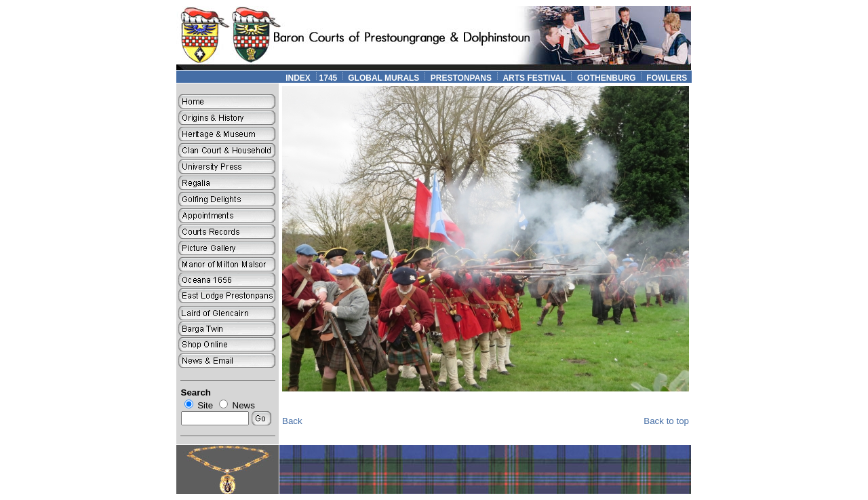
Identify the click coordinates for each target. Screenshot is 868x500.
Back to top (666, 421)
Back (292, 421)
